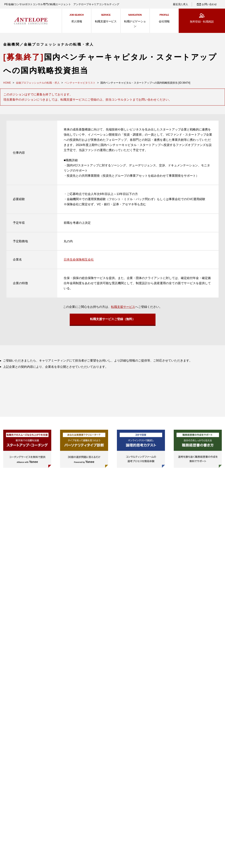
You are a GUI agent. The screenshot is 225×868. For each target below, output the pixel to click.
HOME (7, 83)
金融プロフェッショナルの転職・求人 (38, 83)
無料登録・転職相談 (202, 22)
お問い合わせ (209, 4)
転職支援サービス (123, 307)
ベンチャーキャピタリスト (80, 83)
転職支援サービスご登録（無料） (113, 320)
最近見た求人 (180, 4)
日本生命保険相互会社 (79, 259)
